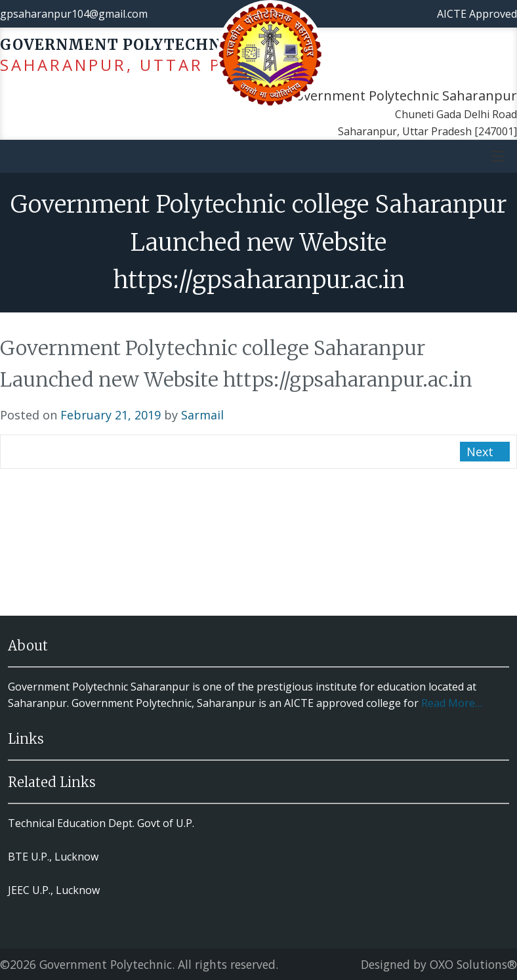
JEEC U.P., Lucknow (54, 890)
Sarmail (202, 415)
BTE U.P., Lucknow (53, 857)
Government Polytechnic (106, 964)
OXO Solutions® (473, 964)
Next (482, 452)
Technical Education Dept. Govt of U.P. (101, 823)
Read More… (452, 703)
